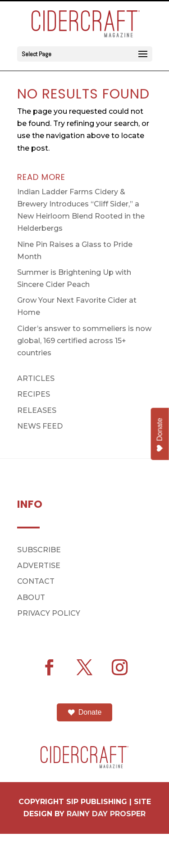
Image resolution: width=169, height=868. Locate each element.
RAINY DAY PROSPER (106, 814)
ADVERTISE (39, 566)
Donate (85, 712)
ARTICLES (36, 378)
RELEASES (37, 410)
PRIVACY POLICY (49, 613)
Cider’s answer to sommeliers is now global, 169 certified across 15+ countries (84, 341)
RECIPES (34, 394)
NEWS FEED (40, 426)
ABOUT (31, 597)
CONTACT (36, 581)
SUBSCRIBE (39, 550)
